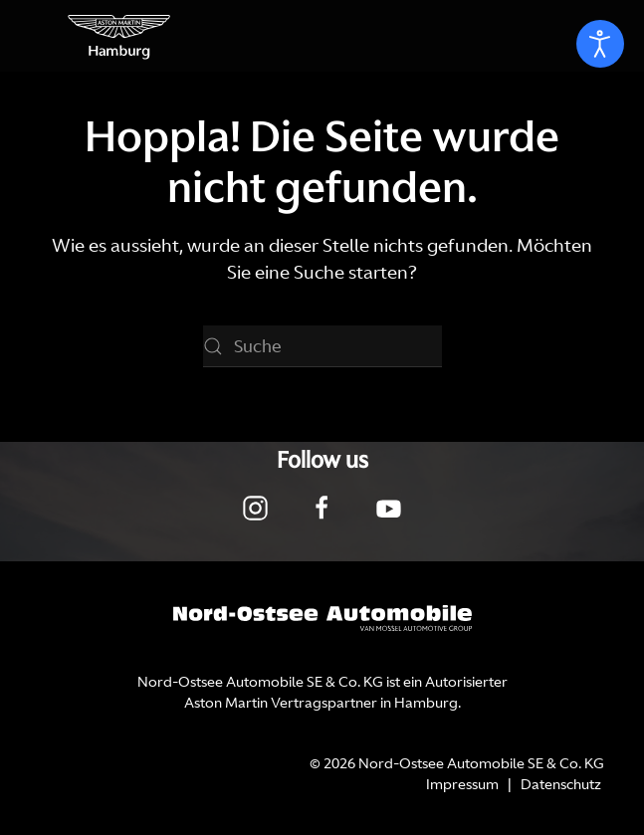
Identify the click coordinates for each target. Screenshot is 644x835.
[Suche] (322, 346)
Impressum (462, 784)
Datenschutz (561, 784)
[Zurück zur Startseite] (119, 36)
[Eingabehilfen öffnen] (600, 44)
